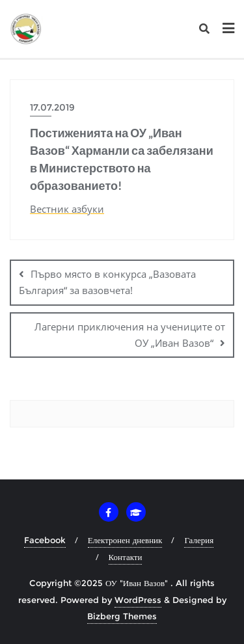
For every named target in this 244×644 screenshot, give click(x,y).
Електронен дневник (125, 540)
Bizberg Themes (122, 616)
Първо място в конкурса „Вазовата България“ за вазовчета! (107, 282)
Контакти (126, 557)
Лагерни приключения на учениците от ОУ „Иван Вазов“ (130, 335)
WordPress (138, 600)
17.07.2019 (52, 107)
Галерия (199, 540)
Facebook (45, 540)
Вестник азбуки (67, 209)
